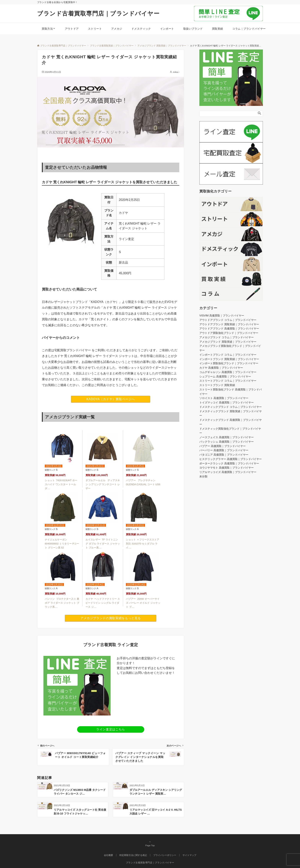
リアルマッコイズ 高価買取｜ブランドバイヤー (228, 472)
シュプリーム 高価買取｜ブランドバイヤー (225, 376)
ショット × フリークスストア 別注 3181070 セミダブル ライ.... (143, 544)
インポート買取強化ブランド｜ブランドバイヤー (229, 363)
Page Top (150, 844)
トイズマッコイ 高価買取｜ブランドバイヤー (227, 402)
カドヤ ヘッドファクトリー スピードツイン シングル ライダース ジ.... (103, 603)
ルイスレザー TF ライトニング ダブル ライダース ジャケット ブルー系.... (103, 544)
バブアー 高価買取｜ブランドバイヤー (223, 446)
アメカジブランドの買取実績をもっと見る (111, 618)
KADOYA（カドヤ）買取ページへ (111, 399)
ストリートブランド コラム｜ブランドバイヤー (228, 381)
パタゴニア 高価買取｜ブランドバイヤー (224, 455)
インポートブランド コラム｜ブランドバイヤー (228, 355)
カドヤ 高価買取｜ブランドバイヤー (221, 368)
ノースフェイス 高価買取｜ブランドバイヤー (227, 437)
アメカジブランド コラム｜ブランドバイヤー (227, 337)
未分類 (203, 476)
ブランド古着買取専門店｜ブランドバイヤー (98, 13)
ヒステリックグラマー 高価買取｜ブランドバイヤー (231, 459)
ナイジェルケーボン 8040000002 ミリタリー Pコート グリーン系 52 (62, 544)
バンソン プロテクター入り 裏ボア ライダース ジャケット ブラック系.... (62, 603)
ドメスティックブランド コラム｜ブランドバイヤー (231, 407)
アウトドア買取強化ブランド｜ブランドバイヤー (229, 333)
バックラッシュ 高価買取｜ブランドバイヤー (227, 442)
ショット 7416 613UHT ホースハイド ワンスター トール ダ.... (61, 484)
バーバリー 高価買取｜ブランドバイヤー (224, 450)
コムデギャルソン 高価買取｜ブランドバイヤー (228, 372)
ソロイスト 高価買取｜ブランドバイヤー (224, 398)
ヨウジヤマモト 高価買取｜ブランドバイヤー (227, 468)
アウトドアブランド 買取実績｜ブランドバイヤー (229, 324)
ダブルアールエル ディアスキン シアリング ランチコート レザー (103, 484)
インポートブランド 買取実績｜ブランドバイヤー (229, 359)
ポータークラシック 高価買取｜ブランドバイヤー (229, 463)
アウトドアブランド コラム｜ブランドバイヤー (228, 320)
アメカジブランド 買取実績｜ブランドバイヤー (228, 342)
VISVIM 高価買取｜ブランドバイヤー (222, 316)
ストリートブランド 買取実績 (217, 385)
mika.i (176, 72)
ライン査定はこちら (111, 729)
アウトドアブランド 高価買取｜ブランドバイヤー (229, 329)
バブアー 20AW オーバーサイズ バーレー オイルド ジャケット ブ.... (143, 603)
